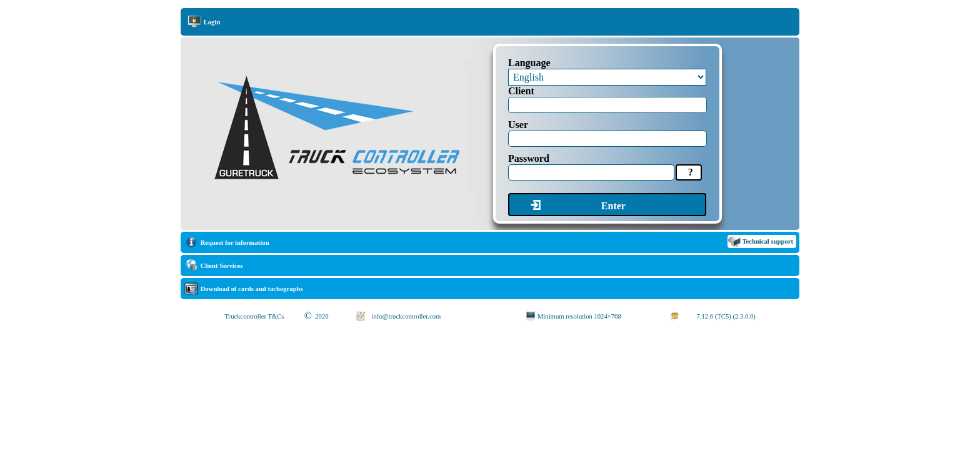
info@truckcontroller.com (407, 316)
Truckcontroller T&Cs (254, 316)
